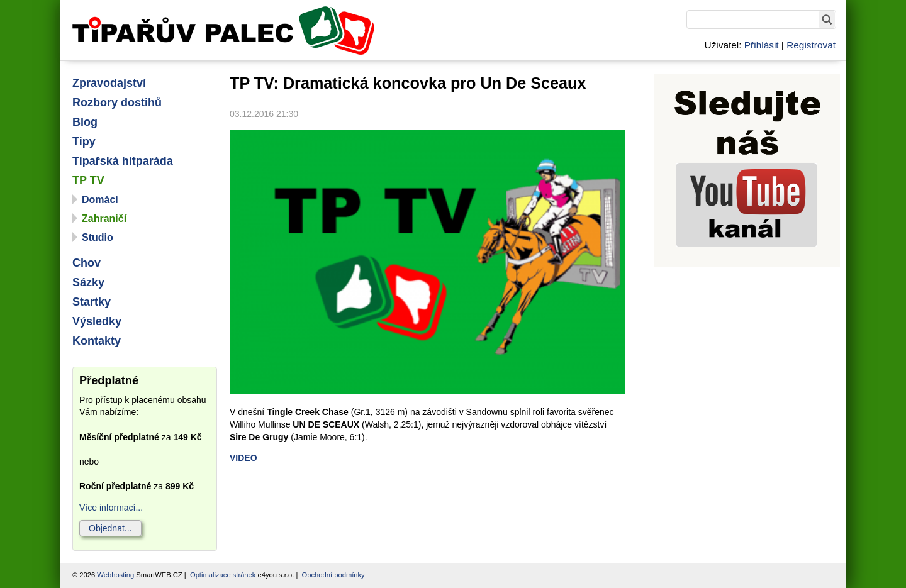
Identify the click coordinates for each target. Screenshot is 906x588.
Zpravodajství (109, 83)
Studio (98, 237)
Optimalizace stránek (223, 575)
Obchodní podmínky (333, 575)
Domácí (100, 200)
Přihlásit (762, 45)
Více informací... (111, 508)
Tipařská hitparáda (123, 161)
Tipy (84, 141)
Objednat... (110, 528)
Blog (85, 122)
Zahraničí (104, 219)
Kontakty (97, 341)
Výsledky (97, 321)
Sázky (88, 282)
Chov (87, 263)
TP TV (88, 180)
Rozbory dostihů (117, 103)
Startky (92, 302)
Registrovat (811, 45)
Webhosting (115, 575)
